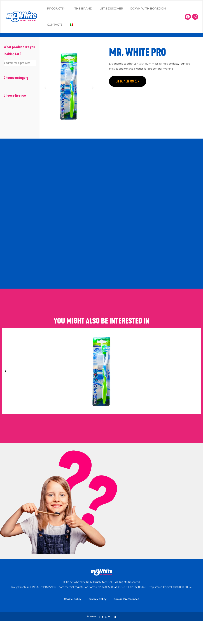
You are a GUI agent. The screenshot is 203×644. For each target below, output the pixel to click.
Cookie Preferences (126, 599)
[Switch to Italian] (71, 25)
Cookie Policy (73, 599)
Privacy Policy (97, 599)
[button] (45, 88)
